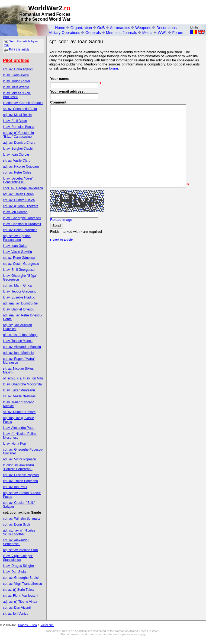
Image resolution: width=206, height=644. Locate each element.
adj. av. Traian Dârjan (18, 194)
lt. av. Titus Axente (16, 87)
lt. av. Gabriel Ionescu (19, 309)
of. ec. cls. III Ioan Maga (20, 335)
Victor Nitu (47, 625)
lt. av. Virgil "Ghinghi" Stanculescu (18, 558)
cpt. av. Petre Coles (17, 172)
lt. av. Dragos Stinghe (18, 566)
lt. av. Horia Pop (14, 444)
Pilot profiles (16, 60)
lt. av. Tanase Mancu (18, 341)
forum (113, 68)
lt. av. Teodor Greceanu (20, 291)
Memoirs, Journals (121, 33)
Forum (178, 33)
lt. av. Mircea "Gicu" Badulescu (17, 95)
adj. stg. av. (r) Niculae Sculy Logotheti (19, 532)
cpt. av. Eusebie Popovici (21, 475)
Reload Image (61, 242)
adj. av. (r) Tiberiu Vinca (20, 602)
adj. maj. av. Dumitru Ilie (20, 303)
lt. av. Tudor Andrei (16, 81)
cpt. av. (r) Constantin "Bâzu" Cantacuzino (18, 135)
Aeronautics (120, 28)
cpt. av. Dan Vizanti (17, 608)
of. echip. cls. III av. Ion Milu (23, 378)
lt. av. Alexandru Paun (19, 428)
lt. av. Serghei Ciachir (18, 149)
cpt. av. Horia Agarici (18, 69)
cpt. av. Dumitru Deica (19, 200)
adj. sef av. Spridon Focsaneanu (17, 238)
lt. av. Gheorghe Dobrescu (22, 218)
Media (147, 33)
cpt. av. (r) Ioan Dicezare (21, 206)
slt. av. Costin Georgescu (21, 264)
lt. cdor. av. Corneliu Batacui (23, 103)
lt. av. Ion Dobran (15, 212)
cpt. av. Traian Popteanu (20, 481)
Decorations (167, 28)
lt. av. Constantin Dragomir (22, 224)
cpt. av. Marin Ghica (17, 285)
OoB (101, 28)
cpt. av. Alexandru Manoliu (22, 347)
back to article (61, 262)
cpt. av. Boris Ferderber (20, 230)
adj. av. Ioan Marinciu (18, 353)
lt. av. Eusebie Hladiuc (19, 297)
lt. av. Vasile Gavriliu (17, 252)
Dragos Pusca (28, 625)
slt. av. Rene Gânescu (19, 258)
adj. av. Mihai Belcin (17, 115)
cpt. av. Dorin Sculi (16, 524)
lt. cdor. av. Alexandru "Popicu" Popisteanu (18, 467)
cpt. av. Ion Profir (15, 487)
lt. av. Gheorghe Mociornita (22, 384)
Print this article (19, 49)
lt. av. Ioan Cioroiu (16, 155)
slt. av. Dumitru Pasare (19, 412)
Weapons (143, 28)
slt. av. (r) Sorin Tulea (18, 590)
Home (60, 28)
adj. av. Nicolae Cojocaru (21, 167)
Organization (81, 28)
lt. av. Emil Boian (15, 121)
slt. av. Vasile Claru (17, 161)
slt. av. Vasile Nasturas (19, 396)
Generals (93, 33)
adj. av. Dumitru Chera (19, 143)
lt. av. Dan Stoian (15, 572)
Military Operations (64, 33)
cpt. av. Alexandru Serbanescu (16, 542)
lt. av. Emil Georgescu (19, 270)
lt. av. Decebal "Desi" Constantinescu (18, 180)
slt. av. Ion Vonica (16, 614)
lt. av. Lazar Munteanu (19, 390)
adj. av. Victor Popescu (20, 459)
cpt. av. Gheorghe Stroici (21, 578)
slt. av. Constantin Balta (20, 109)
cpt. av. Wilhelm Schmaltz (21, 519)
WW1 (162, 33)
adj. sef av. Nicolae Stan (20, 550)
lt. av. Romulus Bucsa (19, 127)
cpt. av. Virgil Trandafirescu (22, 584)
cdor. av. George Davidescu (23, 188)
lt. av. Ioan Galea (15, 246)
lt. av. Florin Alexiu (16, 75)
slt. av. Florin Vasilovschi (21, 596)
